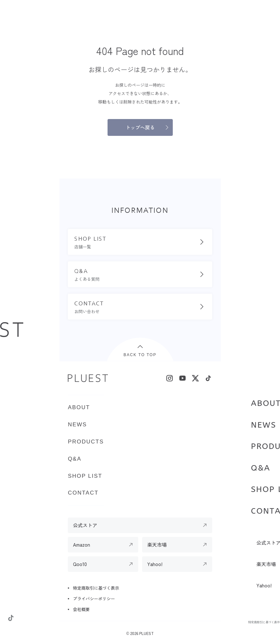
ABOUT (79, 407)
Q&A (261, 468)
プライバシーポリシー (94, 599)
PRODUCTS (86, 442)
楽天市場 (157, 545)
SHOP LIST (85, 476)
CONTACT (83, 493)
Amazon (82, 545)
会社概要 (81, 609)
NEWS (264, 425)
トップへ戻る (140, 127)
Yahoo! (155, 564)
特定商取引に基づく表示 (264, 622)
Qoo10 (80, 564)
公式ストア (85, 525)
